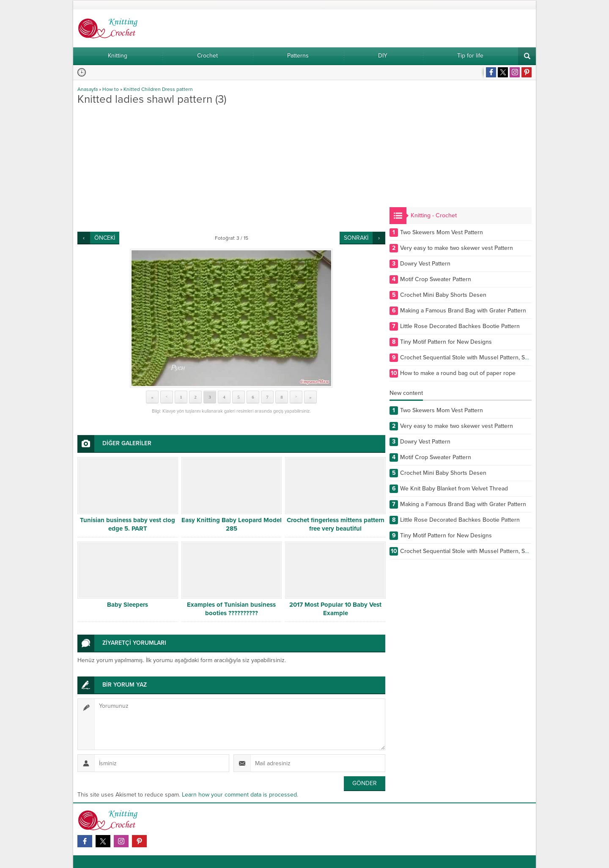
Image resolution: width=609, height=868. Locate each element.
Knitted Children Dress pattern (158, 89)
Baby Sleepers (128, 605)
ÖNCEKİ (105, 238)
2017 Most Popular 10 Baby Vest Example (335, 609)
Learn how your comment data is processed (239, 795)
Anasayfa (88, 89)
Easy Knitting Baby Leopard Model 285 (232, 524)
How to (111, 89)
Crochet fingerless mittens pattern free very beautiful (336, 524)
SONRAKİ (356, 238)
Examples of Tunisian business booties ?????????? (231, 609)
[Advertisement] (231, 168)
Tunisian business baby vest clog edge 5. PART (128, 524)
